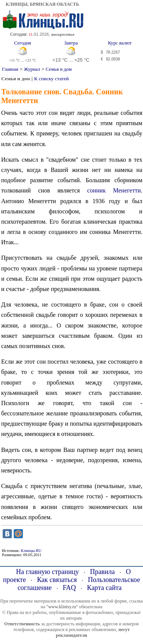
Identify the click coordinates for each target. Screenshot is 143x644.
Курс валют (120, 43)
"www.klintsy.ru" (62, 607)
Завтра (71, 43)
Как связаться (57, 580)
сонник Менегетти (114, 190)
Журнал (32, 69)
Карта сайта (104, 588)
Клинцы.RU (31, 551)
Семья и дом (59, 69)
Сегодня (23, 43)
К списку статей (52, 79)
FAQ (69, 588)
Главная (10, 69)
